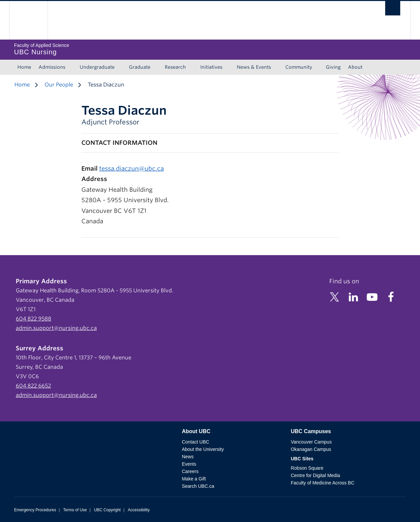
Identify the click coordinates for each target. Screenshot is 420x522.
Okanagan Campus (311, 449)
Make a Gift (194, 479)
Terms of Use (75, 510)
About (355, 67)
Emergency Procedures (35, 510)
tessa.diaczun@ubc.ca (131, 168)
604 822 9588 (33, 319)
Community (299, 67)
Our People (59, 85)
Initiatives (211, 67)
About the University (203, 449)
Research (175, 67)
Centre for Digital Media (315, 475)
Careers (190, 471)
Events (189, 464)
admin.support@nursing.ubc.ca (56, 328)
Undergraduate (97, 67)
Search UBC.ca (198, 486)
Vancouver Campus (311, 442)
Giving (333, 67)
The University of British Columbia (28, 20)
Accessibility (139, 510)
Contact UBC (196, 442)
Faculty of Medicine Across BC (323, 483)
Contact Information (119, 143)
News (188, 457)
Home (24, 67)
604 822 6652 (33, 386)
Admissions (52, 67)
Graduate (140, 67)
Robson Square (307, 468)
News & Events (254, 67)
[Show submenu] (72, 67)
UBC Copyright (107, 510)
